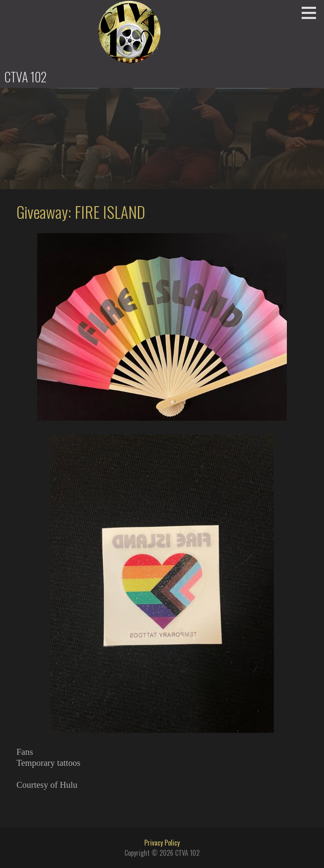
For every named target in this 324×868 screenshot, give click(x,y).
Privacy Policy (162, 843)
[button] (312, 13)
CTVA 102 (26, 77)
